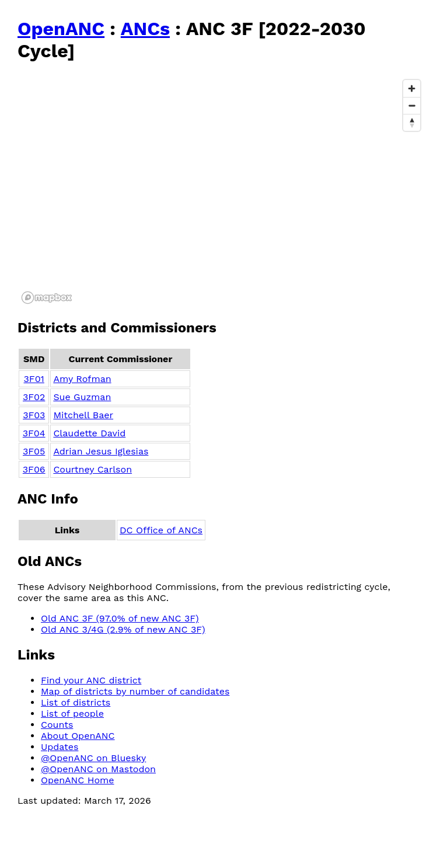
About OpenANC (78, 736)
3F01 (34, 379)
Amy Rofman (82, 379)
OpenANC (61, 29)
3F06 (34, 469)
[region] (222, 191)
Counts (57, 725)
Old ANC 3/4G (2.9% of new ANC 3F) (123, 629)
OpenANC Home (78, 780)
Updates (60, 747)
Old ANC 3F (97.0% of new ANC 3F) (120, 618)
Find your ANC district (91, 680)
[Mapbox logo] (47, 298)
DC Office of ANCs (161, 530)
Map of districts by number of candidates (135, 691)
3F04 (34, 433)
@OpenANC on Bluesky (93, 758)
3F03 (34, 415)
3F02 (34, 397)
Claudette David (89, 433)
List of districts (76, 702)
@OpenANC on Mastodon (98, 769)
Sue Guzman (82, 397)
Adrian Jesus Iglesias (101, 451)
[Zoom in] (412, 88)
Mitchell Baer (83, 415)
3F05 (34, 451)
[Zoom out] (412, 105)
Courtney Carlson (92, 469)
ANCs (145, 29)
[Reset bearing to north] (412, 122)
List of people (72, 714)
